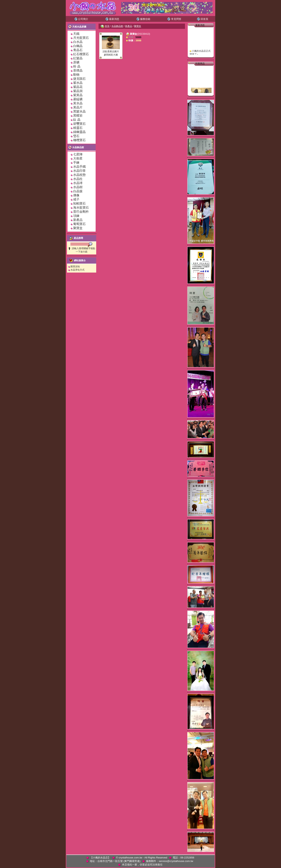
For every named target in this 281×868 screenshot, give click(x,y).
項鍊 (76, 216)
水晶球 (78, 183)
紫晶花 (78, 87)
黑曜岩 (78, 116)
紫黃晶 (78, 95)
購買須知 (75, 267)
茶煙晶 (78, 70)
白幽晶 (78, 46)
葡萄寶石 (79, 224)
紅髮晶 (78, 58)
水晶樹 (78, 187)
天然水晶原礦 (77, 27)
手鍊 (76, 163)
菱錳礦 (78, 99)
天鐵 (76, 34)
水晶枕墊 (79, 175)
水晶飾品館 (76, 147)
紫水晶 (78, 83)
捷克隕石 (79, 79)
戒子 (76, 199)
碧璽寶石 (79, 124)
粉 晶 (77, 66)
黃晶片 (78, 107)
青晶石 (78, 50)
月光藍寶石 (81, 38)
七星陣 (78, 154)
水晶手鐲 (79, 167)
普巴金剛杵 (81, 212)
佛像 (76, 195)
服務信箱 (143, 19)
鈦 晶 (77, 120)
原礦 (78, 62)
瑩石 (76, 136)
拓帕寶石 (79, 203)
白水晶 (78, 42)
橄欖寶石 (79, 140)
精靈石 (78, 128)
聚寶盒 (78, 228)
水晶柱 (78, 179)
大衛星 (78, 158)
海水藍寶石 (81, 208)
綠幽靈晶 (79, 132)
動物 (76, 75)
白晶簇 (78, 191)
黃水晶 (78, 103)
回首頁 (203, 19)
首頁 (107, 26)
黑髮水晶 (79, 111)
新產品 (78, 220)
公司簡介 (81, 19)
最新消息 (112, 19)
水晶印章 (79, 171)
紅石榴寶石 (81, 54)
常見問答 (174, 19)
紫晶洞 (78, 91)
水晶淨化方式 (77, 270)
